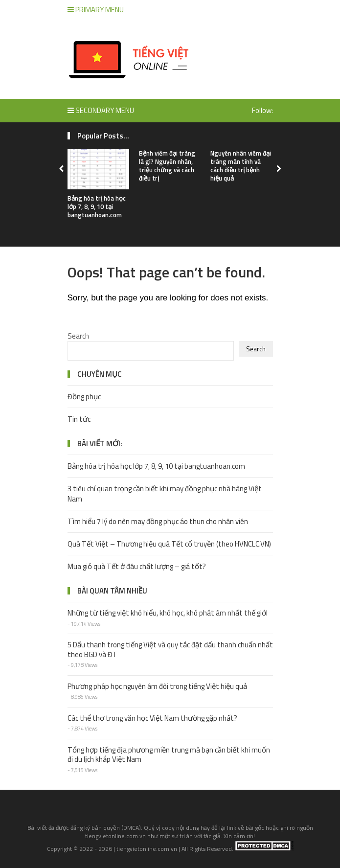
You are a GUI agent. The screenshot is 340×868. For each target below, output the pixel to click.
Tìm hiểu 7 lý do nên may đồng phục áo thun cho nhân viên (158, 521)
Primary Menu (96, 10)
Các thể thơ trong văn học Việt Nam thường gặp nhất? (152, 718)
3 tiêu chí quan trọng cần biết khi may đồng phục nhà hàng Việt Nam (165, 494)
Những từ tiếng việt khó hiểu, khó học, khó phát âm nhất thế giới (168, 613)
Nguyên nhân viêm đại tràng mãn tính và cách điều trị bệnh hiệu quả (241, 166)
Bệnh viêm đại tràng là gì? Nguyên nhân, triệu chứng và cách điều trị (167, 166)
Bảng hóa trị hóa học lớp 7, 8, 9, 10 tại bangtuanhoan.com (97, 206)
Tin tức (79, 419)
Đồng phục (84, 397)
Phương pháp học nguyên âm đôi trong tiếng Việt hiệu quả (157, 686)
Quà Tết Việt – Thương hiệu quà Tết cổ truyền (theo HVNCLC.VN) (169, 544)
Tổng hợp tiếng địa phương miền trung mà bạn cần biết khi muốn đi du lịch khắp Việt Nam (169, 755)
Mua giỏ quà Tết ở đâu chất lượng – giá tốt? (137, 566)
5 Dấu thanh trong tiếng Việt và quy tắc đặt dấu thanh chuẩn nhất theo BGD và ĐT (170, 650)
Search (78, 336)
